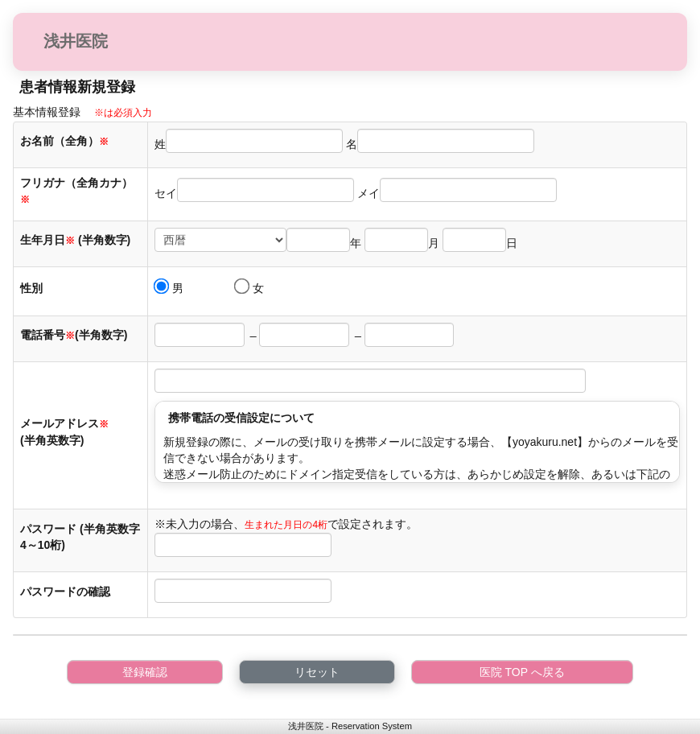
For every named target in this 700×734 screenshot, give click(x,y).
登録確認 (145, 672)
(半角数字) (104, 240)
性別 (31, 288)
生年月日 (47, 240)
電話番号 (47, 335)
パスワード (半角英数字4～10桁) (80, 537)
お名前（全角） (64, 141)
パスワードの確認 (67, 592)
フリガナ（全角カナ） (76, 191)
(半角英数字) (52, 440)
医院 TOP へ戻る (522, 672)
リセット (317, 672)
